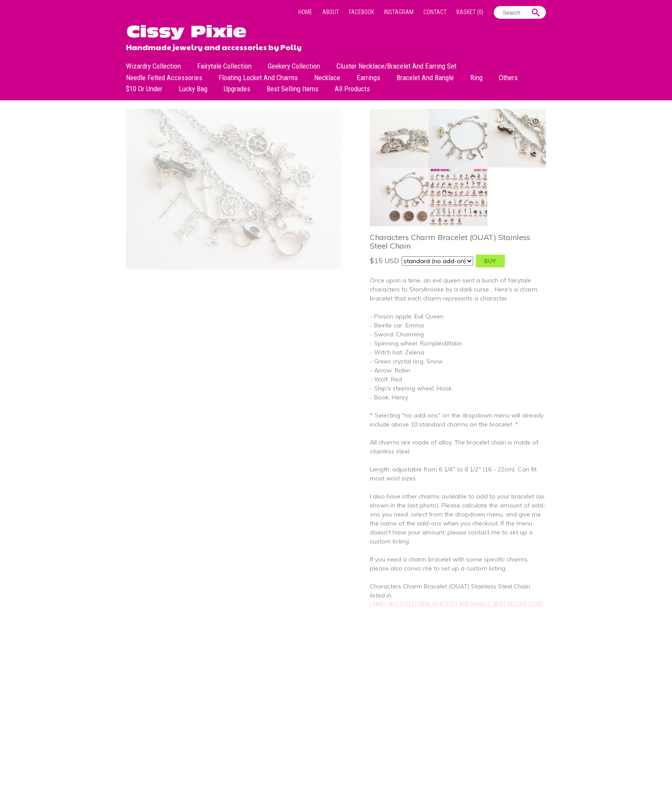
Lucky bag (193, 89)
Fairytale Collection (224, 66)
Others (508, 78)
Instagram (399, 12)
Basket (470, 12)
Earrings (368, 78)
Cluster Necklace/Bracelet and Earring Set (396, 66)
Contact (435, 12)
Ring (476, 78)
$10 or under (144, 89)
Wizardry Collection (153, 66)
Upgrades (237, 89)
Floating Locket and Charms (258, 78)
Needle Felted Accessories (164, 78)
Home (305, 12)
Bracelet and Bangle (425, 78)
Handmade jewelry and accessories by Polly (214, 46)
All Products (352, 89)
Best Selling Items (292, 89)
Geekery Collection (294, 66)
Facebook (361, 12)
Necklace (327, 78)
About (331, 12)
